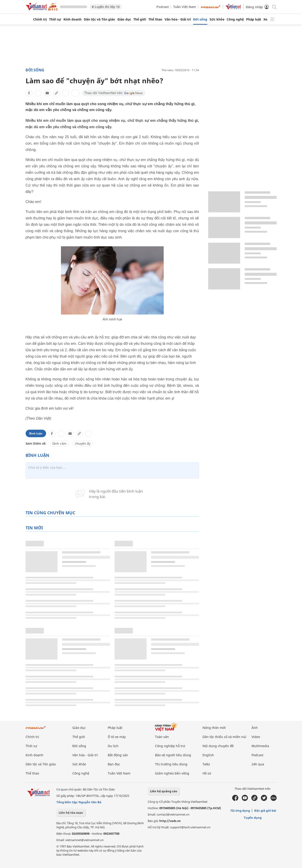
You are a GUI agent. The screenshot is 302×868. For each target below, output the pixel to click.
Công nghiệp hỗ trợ (170, 746)
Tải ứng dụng (240, 811)
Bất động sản (118, 755)
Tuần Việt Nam (185, 7)
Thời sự (55, 19)
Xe (265, 19)
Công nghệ (235, 19)
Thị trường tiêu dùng (171, 764)
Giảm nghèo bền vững (172, 773)
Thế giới (140, 19)
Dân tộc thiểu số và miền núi (224, 737)
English (208, 755)
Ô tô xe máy (117, 737)
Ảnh (255, 728)
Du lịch (113, 746)
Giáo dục (124, 19)
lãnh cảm (59, 443)
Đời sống (200, 19)
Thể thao (155, 19)
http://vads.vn (170, 821)
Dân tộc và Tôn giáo (99, 19)
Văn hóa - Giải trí (178, 19)
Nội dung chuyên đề (218, 746)
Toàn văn (162, 737)
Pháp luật (254, 19)
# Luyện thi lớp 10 (106, 7)
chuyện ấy (83, 443)
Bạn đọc (114, 764)
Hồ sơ (207, 773)
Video (256, 737)
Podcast (163, 7)
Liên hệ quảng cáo (164, 791)
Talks (206, 764)
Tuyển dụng (253, 818)
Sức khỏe (217, 19)
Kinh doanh (72, 19)
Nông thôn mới (214, 728)
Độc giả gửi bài (265, 811)
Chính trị (40, 19)
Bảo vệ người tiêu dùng (173, 755)
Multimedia (260, 746)
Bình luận (36, 433)
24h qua (258, 764)
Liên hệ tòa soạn (71, 813)
